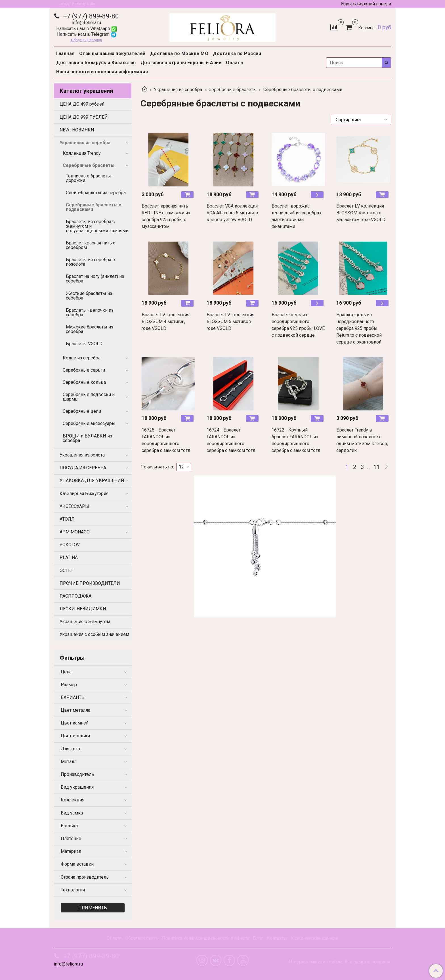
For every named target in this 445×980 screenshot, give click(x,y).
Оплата (234, 63)
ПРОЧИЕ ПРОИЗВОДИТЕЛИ (90, 583)
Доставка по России (237, 54)
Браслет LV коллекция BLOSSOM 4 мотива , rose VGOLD (165, 322)
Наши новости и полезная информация (102, 72)
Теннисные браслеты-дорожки (89, 178)
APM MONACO (75, 532)
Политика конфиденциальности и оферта (206, 938)
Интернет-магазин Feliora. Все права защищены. (340, 962)
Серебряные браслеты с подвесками (94, 207)
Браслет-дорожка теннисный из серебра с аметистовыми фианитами (297, 216)
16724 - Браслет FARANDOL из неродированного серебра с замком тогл (231, 440)
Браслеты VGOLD (84, 344)
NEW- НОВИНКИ (77, 130)
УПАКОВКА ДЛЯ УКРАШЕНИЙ (92, 480)
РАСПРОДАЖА (75, 596)
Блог (258, 938)
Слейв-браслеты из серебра (96, 193)
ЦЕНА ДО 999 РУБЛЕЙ (84, 117)
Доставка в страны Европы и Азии (181, 63)
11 (377, 467)
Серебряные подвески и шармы (89, 397)
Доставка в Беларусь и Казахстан (96, 63)
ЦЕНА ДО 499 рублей (82, 104)
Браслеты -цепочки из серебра (90, 312)
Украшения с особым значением (94, 634)
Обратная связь (142, 938)
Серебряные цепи (82, 411)
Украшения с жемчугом (85, 622)
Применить (93, 908)
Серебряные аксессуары (89, 423)
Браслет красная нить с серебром (91, 245)
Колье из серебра (82, 358)
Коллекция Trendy (82, 153)
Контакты (277, 938)
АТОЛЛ (67, 519)
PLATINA (69, 557)
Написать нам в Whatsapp (87, 29)
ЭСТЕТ (66, 570)
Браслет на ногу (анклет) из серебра (95, 279)
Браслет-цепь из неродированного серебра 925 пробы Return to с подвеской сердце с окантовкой (359, 328)
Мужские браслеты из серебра (90, 329)
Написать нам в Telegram (87, 34)
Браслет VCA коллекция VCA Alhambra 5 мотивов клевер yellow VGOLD (232, 213)
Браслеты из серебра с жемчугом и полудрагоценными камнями (97, 226)
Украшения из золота (82, 455)
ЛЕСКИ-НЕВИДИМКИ (83, 609)
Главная (65, 54)
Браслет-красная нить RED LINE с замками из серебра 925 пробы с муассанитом (166, 216)
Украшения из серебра (178, 90)
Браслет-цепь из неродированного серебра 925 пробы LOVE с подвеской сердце (298, 325)
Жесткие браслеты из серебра (89, 296)
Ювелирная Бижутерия (84, 494)
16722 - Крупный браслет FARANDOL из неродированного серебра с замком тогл (296, 440)
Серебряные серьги (84, 370)
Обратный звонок (87, 40)
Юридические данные (315, 938)
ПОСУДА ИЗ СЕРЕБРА (83, 468)
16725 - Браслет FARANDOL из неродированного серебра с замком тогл (166, 440)
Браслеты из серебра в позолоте (91, 262)
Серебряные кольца (84, 382)
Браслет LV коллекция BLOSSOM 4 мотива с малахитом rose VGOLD (361, 213)
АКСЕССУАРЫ (74, 506)
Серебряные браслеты (233, 90)
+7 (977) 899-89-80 (90, 16)
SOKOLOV (70, 545)
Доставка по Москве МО (179, 54)
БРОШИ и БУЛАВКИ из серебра (87, 438)
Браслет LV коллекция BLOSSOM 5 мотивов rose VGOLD (230, 322)
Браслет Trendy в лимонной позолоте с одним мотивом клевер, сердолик (362, 440)
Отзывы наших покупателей (112, 54)
